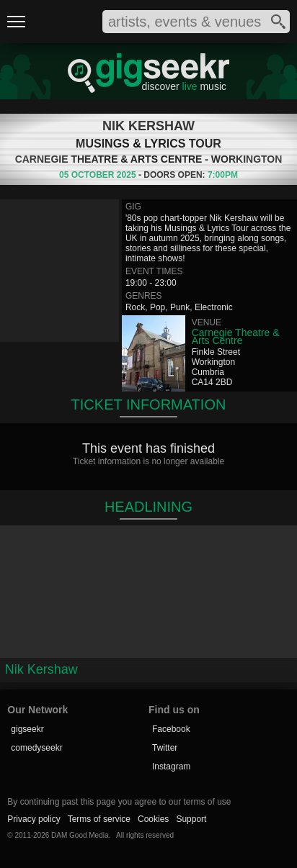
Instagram (171, 767)
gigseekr (27, 729)
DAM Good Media (80, 835)
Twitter (165, 748)
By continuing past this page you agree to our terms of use (119, 802)
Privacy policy (34, 819)
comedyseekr (36, 748)
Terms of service (99, 819)
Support (191, 819)
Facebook (171, 729)
